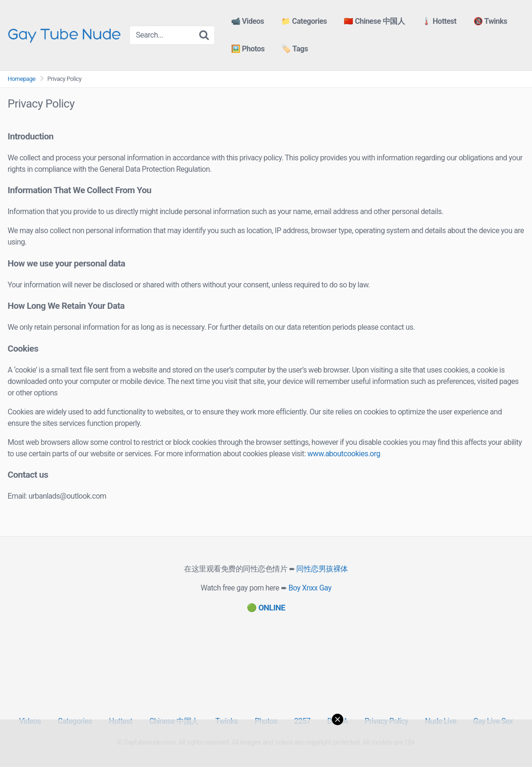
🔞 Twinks (490, 21)
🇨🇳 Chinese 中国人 (374, 21)
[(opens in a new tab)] (266, 608)
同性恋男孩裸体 (322, 569)
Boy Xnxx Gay (310, 588)
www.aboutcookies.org (344, 454)
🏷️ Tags (295, 49)
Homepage (22, 79)
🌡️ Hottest (439, 21)
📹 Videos (248, 21)
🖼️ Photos (248, 49)
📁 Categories (304, 21)
